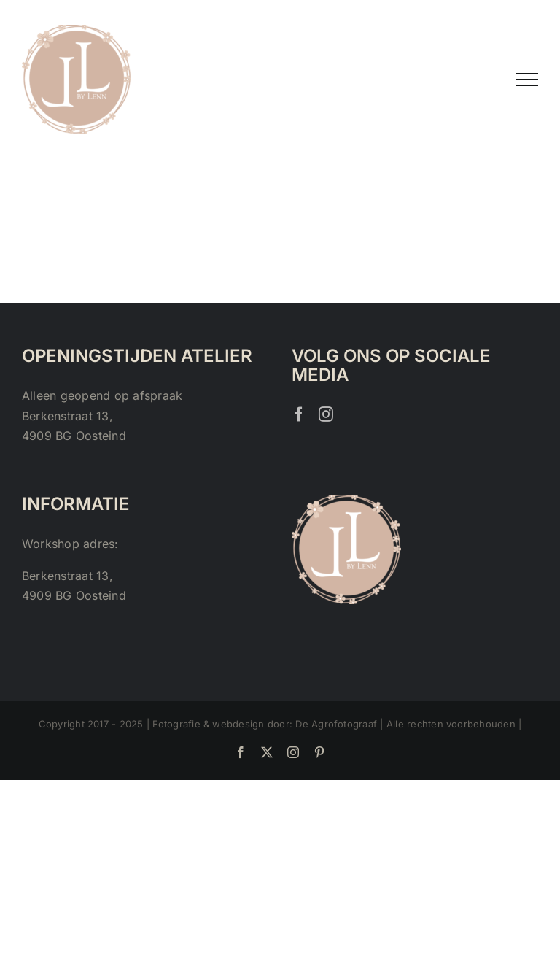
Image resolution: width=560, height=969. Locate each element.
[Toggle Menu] (527, 80)
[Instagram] (326, 414)
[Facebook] (299, 414)
